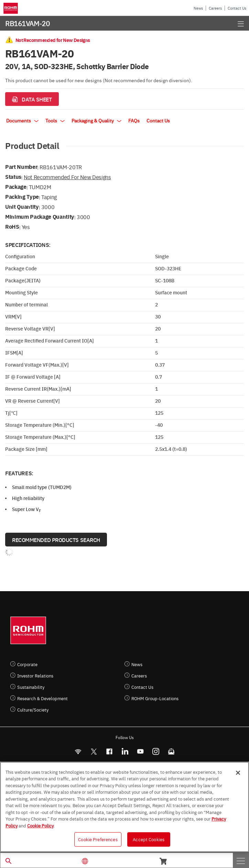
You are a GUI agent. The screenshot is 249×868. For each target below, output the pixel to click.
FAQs (134, 120)
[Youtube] (140, 752)
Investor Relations (35, 676)
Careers (215, 8)
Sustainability (31, 687)
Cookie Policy (40, 825)
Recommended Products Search (56, 540)
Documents (22, 120)
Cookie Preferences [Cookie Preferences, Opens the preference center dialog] (98, 839)
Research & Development (42, 698)
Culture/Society (33, 710)
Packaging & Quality (96, 120)
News (198, 8)
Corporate (27, 664)
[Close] (238, 773)
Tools (55, 120)
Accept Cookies (149, 839)
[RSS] (78, 752)
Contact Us (237, 8)
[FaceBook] (109, 752)
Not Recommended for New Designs (67, 177)
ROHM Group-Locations (155, 698)
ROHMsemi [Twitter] (94, 752)
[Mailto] (171, 752)
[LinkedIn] (125, 752)
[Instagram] (156, 752)
